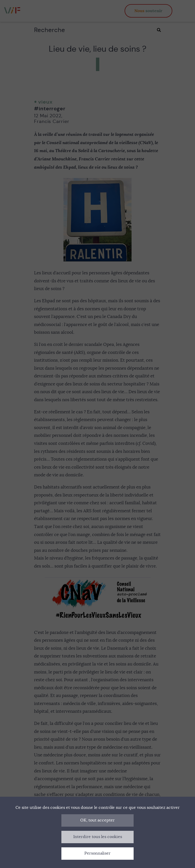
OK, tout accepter (98, 820)
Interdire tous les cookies (98, 837)
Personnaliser (98, 853)
